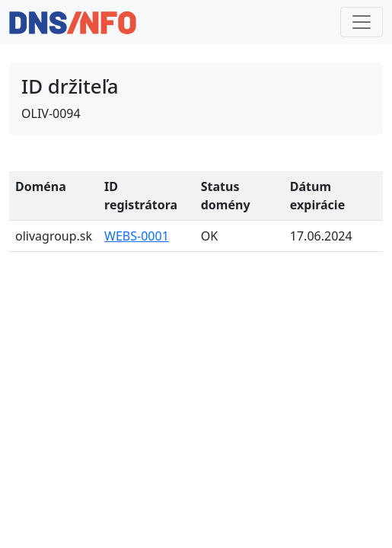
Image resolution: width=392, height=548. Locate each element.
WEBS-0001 (137, 236)
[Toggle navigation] (362, 22)
